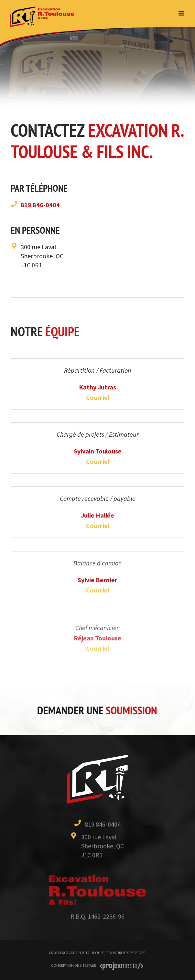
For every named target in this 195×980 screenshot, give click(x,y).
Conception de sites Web (74, 965)
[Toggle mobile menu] (182, 13)
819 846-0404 (40, 205)
